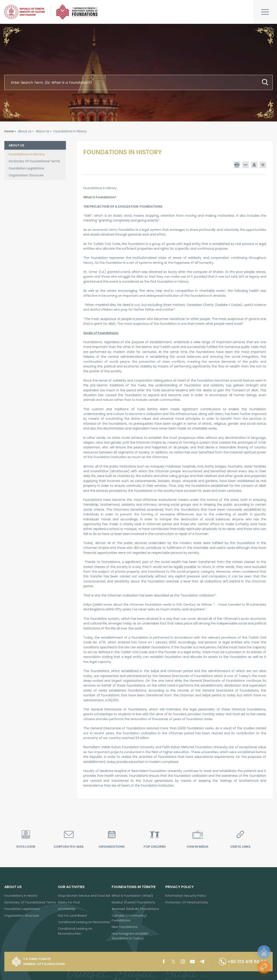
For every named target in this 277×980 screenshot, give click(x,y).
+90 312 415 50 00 (243, 962)
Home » (10, 131)
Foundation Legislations (26, 168)
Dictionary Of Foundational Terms (34, 161)
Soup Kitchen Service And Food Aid (84, 896)
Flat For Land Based (72, 916)
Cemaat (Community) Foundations (129, 918)
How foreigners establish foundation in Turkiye (130, 936)
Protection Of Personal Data (187, 902)
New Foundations (125, 927)
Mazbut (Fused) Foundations (134, 902)
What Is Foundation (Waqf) (132, 896)
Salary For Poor (69, 902)
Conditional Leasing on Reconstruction (75, 931)
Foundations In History (27, 154)
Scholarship (67, 909)
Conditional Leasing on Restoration (84, 922)
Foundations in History (21, 896)
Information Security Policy (186, 896)
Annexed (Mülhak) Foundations (135, 909)
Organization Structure (26, 175)
